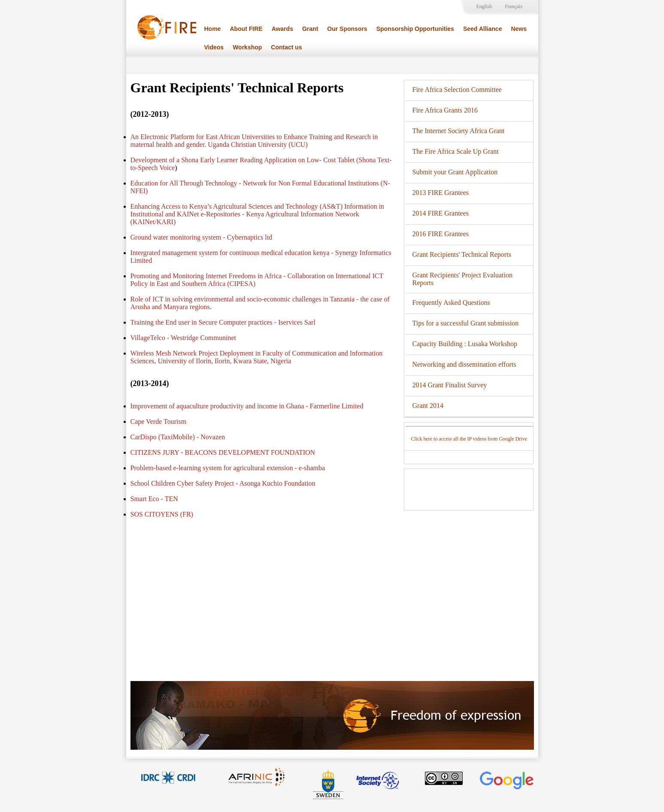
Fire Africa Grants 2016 (445, 110)
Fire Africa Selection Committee (457, 90)
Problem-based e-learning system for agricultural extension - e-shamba (228, 468)
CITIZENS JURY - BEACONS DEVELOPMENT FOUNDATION (223, 452)
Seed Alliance (483, 29)
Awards (282, 29)
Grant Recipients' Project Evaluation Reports (462, 279)
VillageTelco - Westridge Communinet (183, 338)
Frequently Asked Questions (451, 303)
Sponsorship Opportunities (415, 29)
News (519, 29)
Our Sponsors (347, 29)
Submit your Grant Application (455, 172)
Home (213, 29)
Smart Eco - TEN (154, 499)
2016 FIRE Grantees (441, 234)
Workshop (247, 47)
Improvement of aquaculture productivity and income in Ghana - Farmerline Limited (247, 406)
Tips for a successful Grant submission (466, 323)
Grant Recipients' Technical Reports (462, 254)
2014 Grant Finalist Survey (450, 385)
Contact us (286, 47)
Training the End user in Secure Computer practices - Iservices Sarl (223, 322)
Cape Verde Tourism (159, 421)
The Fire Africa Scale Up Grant (456, 151)
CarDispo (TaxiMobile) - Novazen (178, 437)
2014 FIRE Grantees (441, 213)
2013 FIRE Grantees (441, 193)
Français (514, 6)
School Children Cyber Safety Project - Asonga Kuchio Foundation (223, 483)
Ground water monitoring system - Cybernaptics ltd (202, 237)
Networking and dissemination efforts (464, 364)
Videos (214, 47)
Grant (310, 29)
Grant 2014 (428, 406)
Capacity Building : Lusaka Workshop (465, 344)
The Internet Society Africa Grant (459, 131)
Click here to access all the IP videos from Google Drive (469, 439)
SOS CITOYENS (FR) (162, 514)
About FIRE (246, 29)
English (484, 6)
